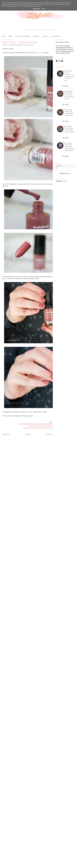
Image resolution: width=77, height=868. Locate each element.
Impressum (45, 36)
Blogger (68, 173)
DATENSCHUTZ (56, 36)
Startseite (28, 434)
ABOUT (10, 36)
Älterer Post (50, 434)
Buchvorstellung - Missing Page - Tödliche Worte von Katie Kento (68, 112)
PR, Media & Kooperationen (23, 36)
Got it (44, 9)
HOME (4, 36)
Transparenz (36, 36)
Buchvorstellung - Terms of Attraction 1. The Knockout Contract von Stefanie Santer (69, 76)
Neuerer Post (6, 434)
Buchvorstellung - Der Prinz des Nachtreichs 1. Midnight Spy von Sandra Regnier (69, 147)
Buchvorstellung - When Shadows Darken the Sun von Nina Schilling (69, 129)
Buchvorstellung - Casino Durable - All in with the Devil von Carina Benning (69, 95)
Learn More (36, 9)
